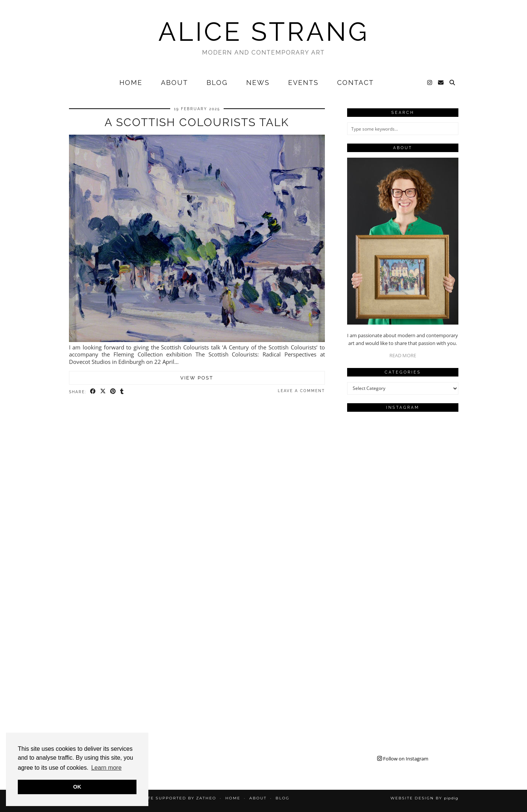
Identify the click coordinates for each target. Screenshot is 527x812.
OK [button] (77, 787)
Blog (217, 83)
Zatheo (206, 798)
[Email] (441, 83)
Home (131, 83)
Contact (355, 83)
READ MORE (403, 355)
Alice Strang (264, 32)
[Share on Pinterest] (113, 391)
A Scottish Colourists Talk (197, 122)
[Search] (453, 83)
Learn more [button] (106, 768)
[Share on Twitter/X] (103, 391)
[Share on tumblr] (122, 391)
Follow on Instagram (403, 759)
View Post (197, 378)
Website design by (424, 798)
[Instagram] (430, 83)
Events (303, 83)
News (258, 83)
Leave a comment (301, 391)
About (174, 83)
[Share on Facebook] (93, 391)
